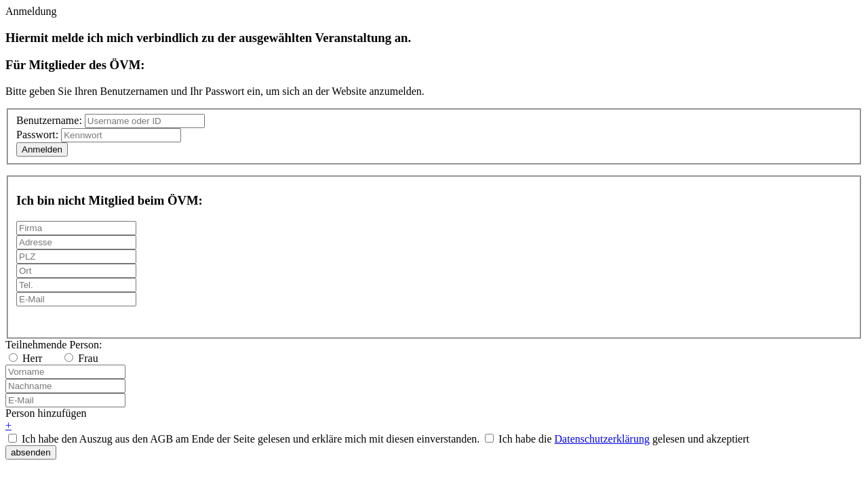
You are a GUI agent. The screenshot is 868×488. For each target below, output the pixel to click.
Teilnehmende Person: (54, 345)
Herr (25, 358)
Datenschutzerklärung (602, 439)
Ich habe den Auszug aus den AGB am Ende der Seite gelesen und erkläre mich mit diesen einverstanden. (251, 439)
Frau (81, 358)
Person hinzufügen (46, 413)
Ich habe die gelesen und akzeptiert (624, 439)
